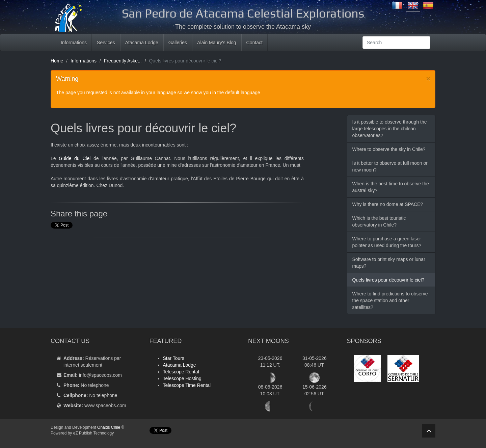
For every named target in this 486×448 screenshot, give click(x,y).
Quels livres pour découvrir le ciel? (388, 280)
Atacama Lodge (142, 43)
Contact (254, 43)
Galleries (178, 43)
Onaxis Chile (109, 427)
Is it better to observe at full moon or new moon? (390, 166)
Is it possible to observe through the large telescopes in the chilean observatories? (390, 129)
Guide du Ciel (75, 158)
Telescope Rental (181, 372)
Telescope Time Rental (187, 385)
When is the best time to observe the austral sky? (391, 187)
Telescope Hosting (182, 378)
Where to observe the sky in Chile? (389, 149)
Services (106, 43)
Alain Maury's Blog (217, 43)
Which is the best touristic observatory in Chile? (379, 221)
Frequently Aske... (123, 61)
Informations (74, 43)
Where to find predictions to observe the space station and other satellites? (390, 300)
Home (57, 61)
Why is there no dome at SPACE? (388, 204)
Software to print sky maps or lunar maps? (389, 263)
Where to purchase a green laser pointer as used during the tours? (387, 242)
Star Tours (174, 358)
